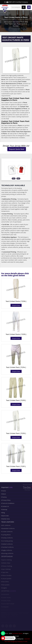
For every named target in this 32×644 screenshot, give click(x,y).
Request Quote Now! (17, 149)
